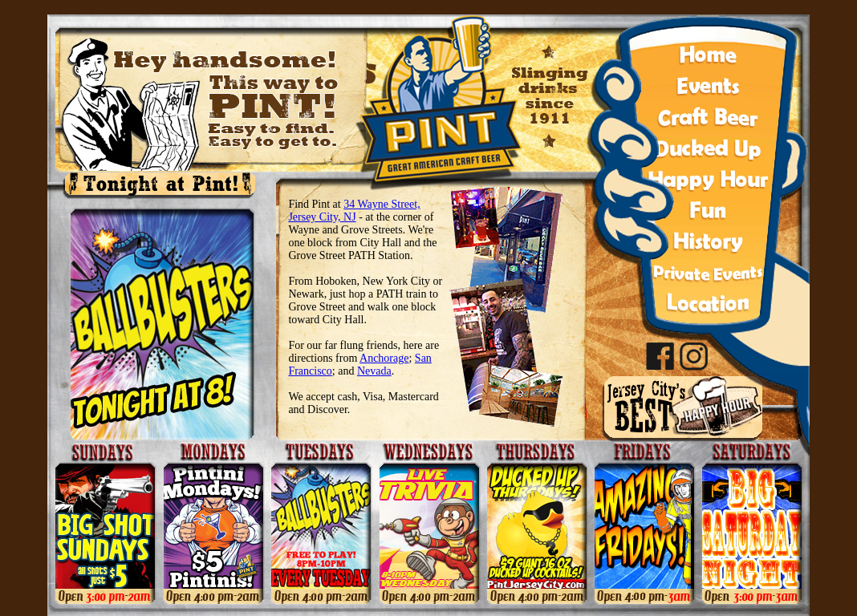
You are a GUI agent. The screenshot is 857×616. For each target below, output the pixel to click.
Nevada (374, 371)
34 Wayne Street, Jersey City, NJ (354, 211)
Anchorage (384, 358)
